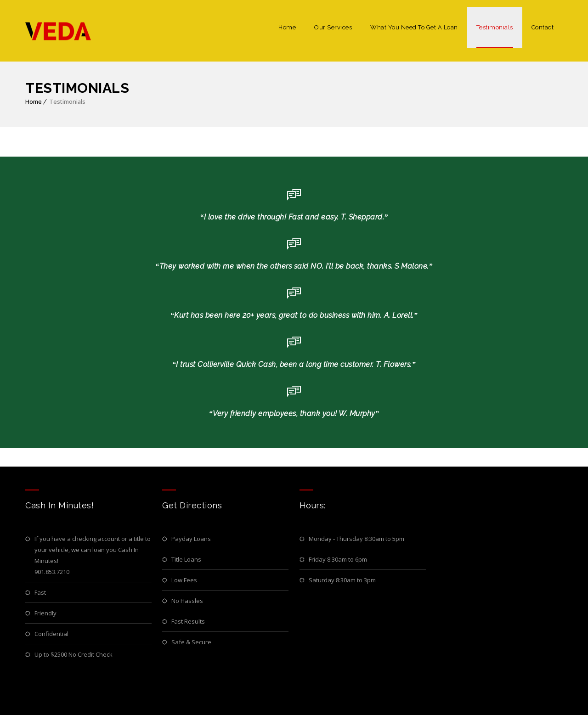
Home (287, 27)
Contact (543, 27)
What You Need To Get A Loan (414, 27)
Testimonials (495, 27)
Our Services (333, 27)
